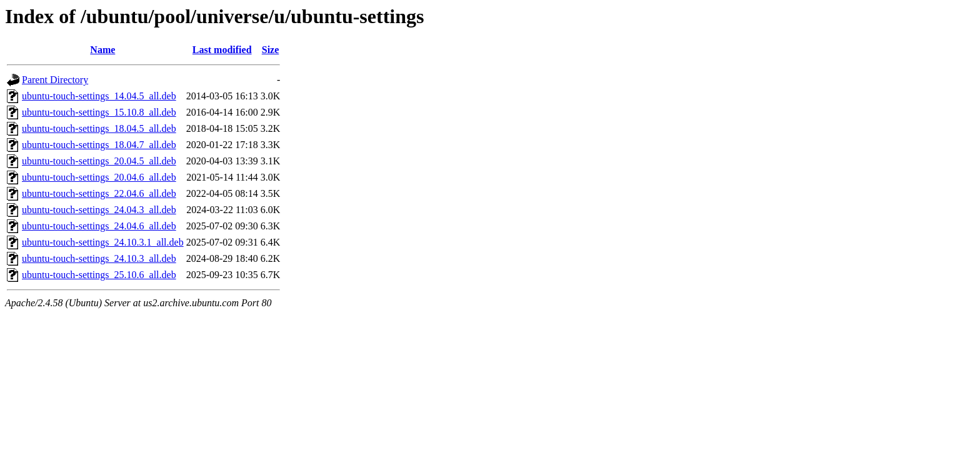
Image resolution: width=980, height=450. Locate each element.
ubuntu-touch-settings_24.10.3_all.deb (99, 258)
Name (102, 50)
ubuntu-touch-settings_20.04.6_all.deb (99, 177)
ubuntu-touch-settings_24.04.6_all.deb (99, 226)
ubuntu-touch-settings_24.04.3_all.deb (99, 210)
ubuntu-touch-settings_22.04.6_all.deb (99, 193)
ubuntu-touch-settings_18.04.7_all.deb (99, 145)
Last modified (222, 50)
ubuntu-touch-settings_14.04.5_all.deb (99, 96)
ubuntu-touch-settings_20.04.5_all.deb (99, 161)
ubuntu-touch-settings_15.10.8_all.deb (99, 112)
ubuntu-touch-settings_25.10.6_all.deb (99, 275)
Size (271, 50)
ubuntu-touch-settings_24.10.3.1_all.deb (103, 242)
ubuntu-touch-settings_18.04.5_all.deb (99, 128)
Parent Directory (55, 80)
